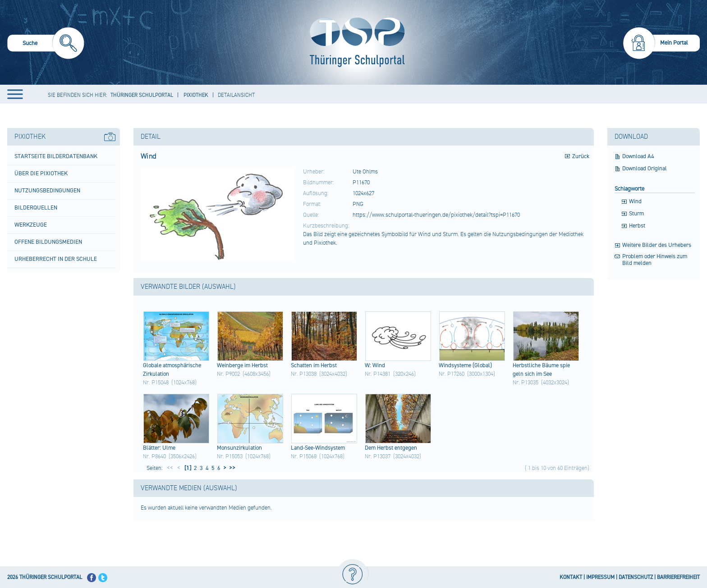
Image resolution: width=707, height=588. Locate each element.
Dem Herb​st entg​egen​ (391, 448)
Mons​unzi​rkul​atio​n (239, 448)
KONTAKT (571, 577)
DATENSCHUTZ (636, 577)
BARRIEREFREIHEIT (678, 577)
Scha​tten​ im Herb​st (314, 365)
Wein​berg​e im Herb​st (242, 365)
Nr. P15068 (304, 456)
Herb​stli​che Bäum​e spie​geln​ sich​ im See (541, 370)
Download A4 (638, 157)
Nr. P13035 (526, 383)
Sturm (636, 214)
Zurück (581, 156)
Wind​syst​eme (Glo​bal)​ (465, 365)
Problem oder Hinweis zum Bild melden (655, 260)
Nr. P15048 (156, 383)
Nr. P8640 (154, 456)
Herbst (637, 226)
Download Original (645, 169)
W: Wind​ (375, 365)
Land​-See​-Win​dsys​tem (318, 448)
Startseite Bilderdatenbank (56, 156)
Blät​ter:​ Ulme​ (159, 448)
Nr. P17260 (452, 374)
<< (170, 468)
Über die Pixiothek (41, 173)
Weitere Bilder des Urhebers (657, 245)
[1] (187, 468)
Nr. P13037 (378, 456)
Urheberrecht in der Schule (56, 259)
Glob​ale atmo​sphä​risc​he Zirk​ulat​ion (172, 370)
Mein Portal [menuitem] (674, 43)
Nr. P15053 (230, 456)
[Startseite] (355, 42)
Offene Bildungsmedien (48, 242)
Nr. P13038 (304, 374)
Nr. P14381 (378, 374)
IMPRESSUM (600, 577)
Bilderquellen (36, 208)
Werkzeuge (31, 225)
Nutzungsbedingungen (47, 191)
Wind (635, 202)
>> (231, 468)
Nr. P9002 (228, 374)
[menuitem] (46, 44)
